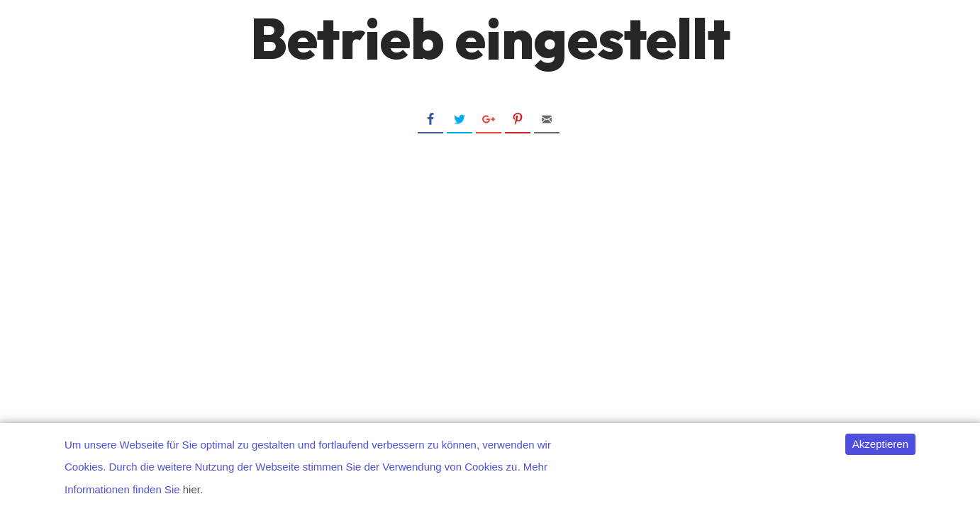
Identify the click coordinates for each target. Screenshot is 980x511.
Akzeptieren (880, 444)
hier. (193, 489)
